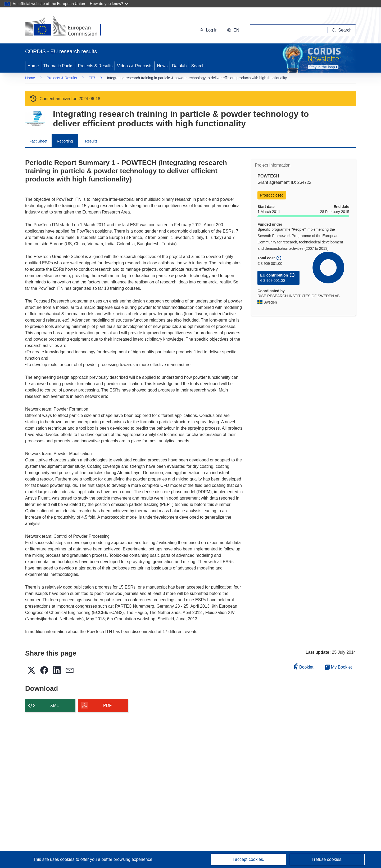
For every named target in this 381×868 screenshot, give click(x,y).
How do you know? (109, 4)
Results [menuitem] (91, 141)
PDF (107, 705)
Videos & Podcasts (135, 66)
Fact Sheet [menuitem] (38, 141)
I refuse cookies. (327, 859)
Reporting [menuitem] (65, 141)
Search (198, 66)
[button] (233, 30)
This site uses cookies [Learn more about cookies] (54, 859)
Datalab (179, 66)
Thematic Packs (58, 66)
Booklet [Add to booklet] (304, 666)
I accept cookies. (248, 859)
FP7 (92, 78)
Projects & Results (95, 66)
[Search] (342, 30)
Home (33, 66)
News (162, 66)
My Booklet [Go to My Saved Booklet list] (339, 667)
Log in (208, 30)
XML (55, 705)
